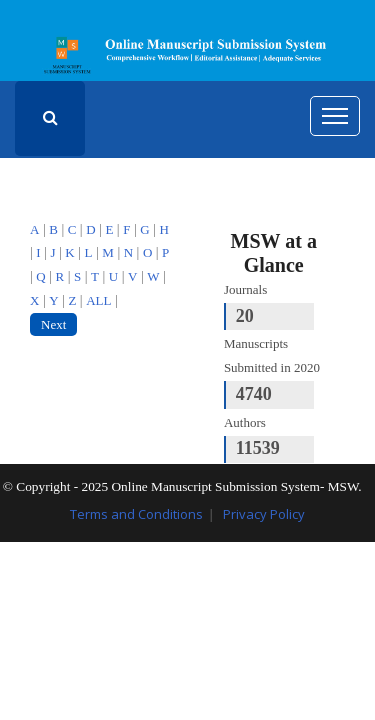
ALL (98, 300)
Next (53, 324)
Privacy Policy (264, 514)
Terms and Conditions (136, 514)
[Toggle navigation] (335, 116)
